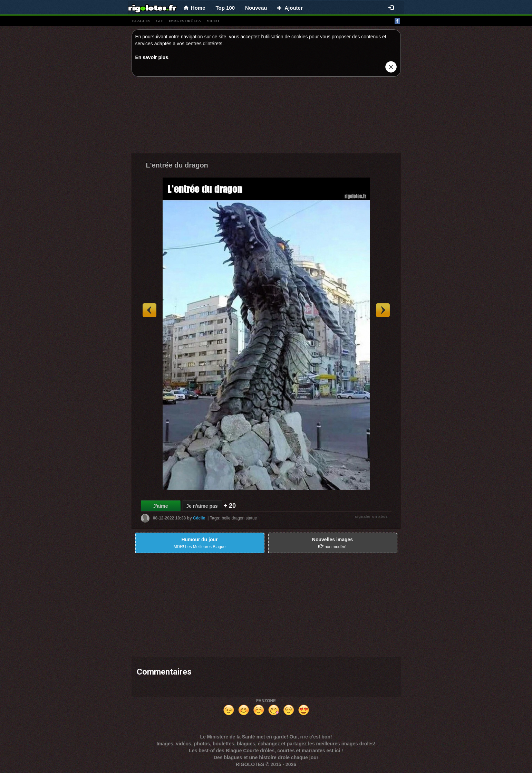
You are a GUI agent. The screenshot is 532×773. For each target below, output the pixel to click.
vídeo (213, 21)
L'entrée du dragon (177, 165)
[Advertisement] (266, 116)
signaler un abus (371, 516)
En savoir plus (152, 57)
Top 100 (225, 8)
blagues (141, 21)
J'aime (160, 506)
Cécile (199, 518)
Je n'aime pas (202, 506)
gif (159, 21)
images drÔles (185, 21)
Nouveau (256, 8)
